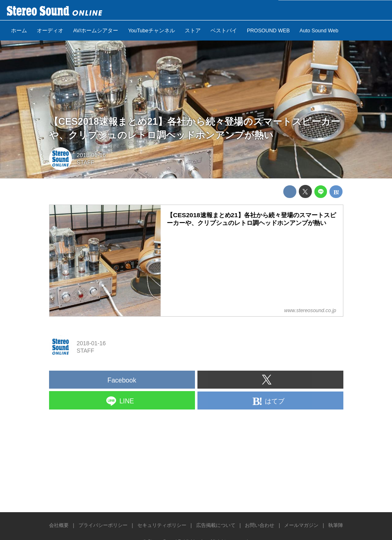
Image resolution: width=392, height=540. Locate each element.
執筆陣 (336, 525)
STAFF (85, 162)
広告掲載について (216, 525)
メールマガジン (301, 525)
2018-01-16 (91, 155)
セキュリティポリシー (162, 525)
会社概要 (59, 525)
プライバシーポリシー (103, 525)
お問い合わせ (260, 525)
